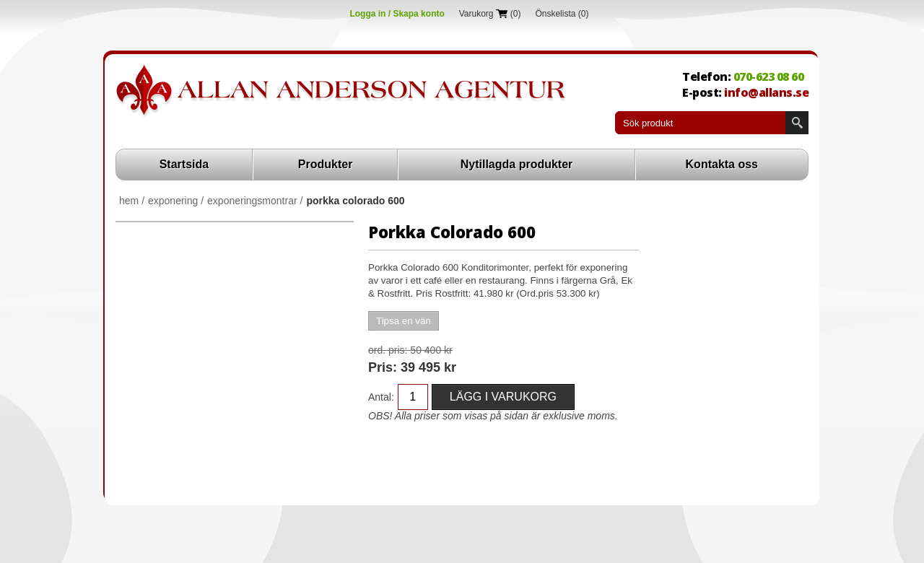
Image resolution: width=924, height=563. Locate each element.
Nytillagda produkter (517, 164)
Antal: (381, 397)
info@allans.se (766, 92)
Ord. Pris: (388, 350)
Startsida (184, 164)
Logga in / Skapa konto (397, 14)
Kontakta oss (722, 164)
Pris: (383, 367)
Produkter (326, 164)
